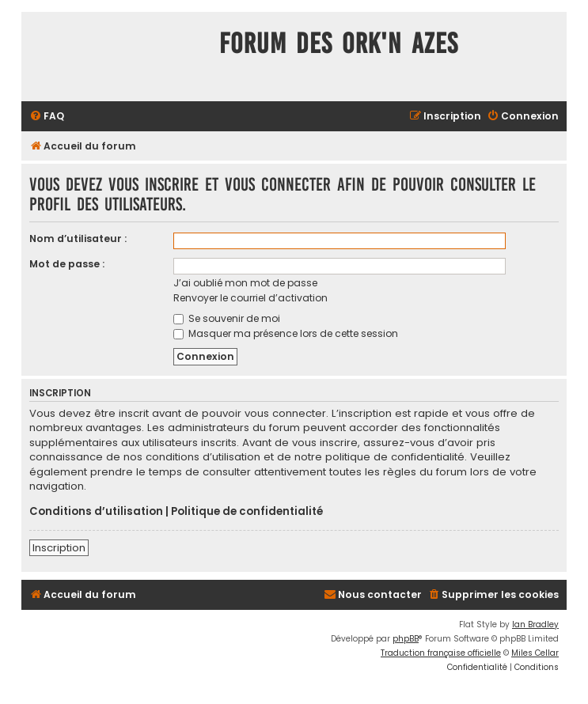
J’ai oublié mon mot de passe (245, 283)
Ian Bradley (535, 625)
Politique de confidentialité (247, 512)
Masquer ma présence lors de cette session (286, 333)
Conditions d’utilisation (96, 512)
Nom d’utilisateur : (78, 238)
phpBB (406, 639)
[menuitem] (47, 117)
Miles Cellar (535, 653)
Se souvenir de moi (227, 318)
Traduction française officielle (441, 653)
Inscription (59, 548)
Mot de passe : (67, 264)
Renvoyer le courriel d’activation (250, 298)
